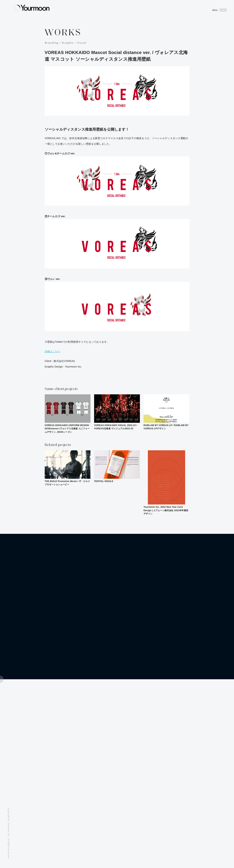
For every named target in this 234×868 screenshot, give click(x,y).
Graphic (68, 43)
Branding (52, 43)
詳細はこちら (52, 351)
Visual (82, 43)
